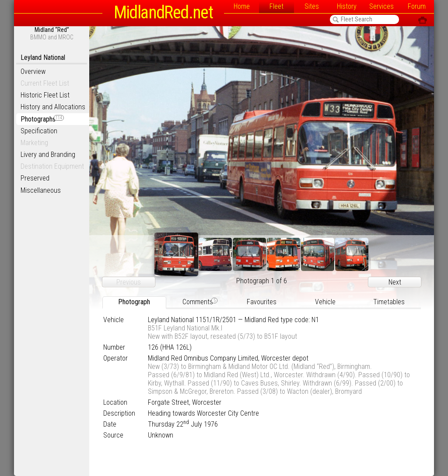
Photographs (42, 119)
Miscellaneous (41, 190)
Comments (200, 302)
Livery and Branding (48, 155)
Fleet (276, 6)
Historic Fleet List (45, 95)
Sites (312, 6)
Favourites (262, 302)
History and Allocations (53, 107)
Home (242, 6)
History (347, 6)
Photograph (134, 302)
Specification (39, 131)
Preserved (35, 178)
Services (381, 6)
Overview (33, 71)
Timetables (389, 302)
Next (395, 282)
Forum (417, 6)
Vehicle (325, 302)
